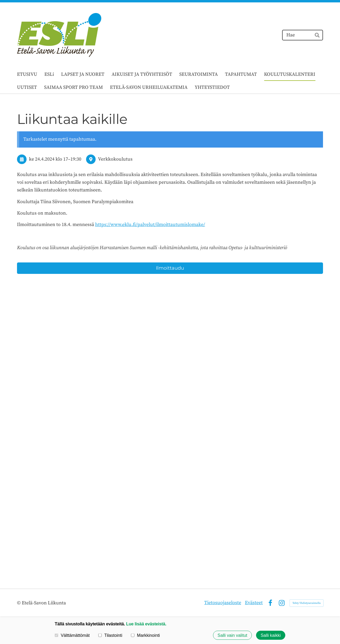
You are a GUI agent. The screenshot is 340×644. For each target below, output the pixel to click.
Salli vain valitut (232, 635)
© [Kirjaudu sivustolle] (19, 603)
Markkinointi (145, 635)
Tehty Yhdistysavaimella (307, 603)
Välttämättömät (72, 635)
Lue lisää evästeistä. (146, 624)
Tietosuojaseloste (223, 603)
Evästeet (254, 603)
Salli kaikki (271, 635)
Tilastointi (110, 635)
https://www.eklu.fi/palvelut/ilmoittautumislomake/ (150, 225)
